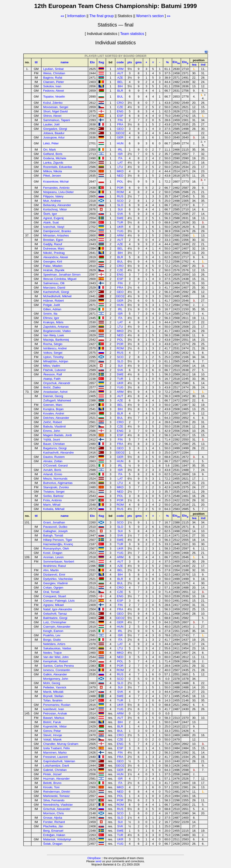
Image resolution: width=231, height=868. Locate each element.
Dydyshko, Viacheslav (58, 579)
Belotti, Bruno (52, 783)
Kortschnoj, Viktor (55, 209)
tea (194, 65)
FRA (120, 124)
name (65, 62)
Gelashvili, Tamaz (55, 614)
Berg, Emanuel (53, 831)
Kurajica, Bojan (53, 409)
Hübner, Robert (53, 301)
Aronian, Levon (53, 557)
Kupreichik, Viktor (55, 726)
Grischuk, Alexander (57, 809)
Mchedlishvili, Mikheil (57, 296)
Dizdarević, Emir (54, 575)
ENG (120, 111)
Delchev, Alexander (56, 418)
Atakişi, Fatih (52, 379)
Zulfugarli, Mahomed (57, 400)
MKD (120, 171)
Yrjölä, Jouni (51, 439)
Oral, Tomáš (51, 592)
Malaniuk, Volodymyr (57, 839)
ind (203, 65)
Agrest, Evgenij (53, 218)
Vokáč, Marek (52, 739)
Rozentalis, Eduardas (58, 167)
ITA (120, 158)
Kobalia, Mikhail (54, 509)
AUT (120, 73)
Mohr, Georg (52, 683)
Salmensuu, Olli (54, 283)
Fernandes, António (56, 188)
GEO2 (120, 133)
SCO (120, 201)
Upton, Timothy (53, 357)
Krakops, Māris (53, 322)
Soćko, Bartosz (53, 496)
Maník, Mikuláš (53, 692)
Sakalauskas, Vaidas (57, 648)
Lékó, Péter (51, 143)
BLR (120, 91)
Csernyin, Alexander (57, 627)
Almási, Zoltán (53, 461)
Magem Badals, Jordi (57, 435)
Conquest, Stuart (55, 596)
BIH (120, 86)
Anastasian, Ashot (55, 392)
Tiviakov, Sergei (54, 492)
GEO (120, 129)
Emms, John (52, 431)
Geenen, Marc (53, 405)
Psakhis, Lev (52, 635)
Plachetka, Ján (53, 826)
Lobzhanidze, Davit (56, 766)
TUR (120, 222)
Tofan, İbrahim (53, 700)
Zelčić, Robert (52, 422)
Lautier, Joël (51, 124)
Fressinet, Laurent (55, 757)
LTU (120, 167)
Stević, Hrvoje (52, 735)
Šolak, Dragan (53, 844)
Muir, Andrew (52, 201)
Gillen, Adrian (52, 309)
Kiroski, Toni (51, 787)
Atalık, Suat (51, 222)
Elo (92, 62)
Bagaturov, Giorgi (55, 448)
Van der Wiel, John (56, 657)
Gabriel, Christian (55, 770)
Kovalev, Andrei (54, 413)
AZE (120, 78)
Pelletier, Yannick (55, 687)
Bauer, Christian (54, 444)
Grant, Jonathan (54, 522)
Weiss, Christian (54, 73)
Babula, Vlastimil (54, 426)
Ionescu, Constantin (57, 670)
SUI (120, 209)
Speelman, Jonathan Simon (62, 275)
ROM (120, 192)
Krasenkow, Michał (56, 182)
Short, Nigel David (55, 111)
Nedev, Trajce (52, 653)
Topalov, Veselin (54, 97)
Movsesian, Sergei (56, 107)
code (120, 62)
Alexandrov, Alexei (56, 257)
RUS (120, 196)
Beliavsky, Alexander (57, 205)
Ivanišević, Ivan (53, 709)
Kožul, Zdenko (53, 103)
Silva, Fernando (54, 800)
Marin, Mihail (52, 505)
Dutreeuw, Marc (54, 248)
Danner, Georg (53, 396)
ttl (36, 62)
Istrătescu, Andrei (55, 348)
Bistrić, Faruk (52, 722)
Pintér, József (52, 774)
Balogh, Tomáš (53, 535)
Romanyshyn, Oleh (56, 548)
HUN (120, 143)
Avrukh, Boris (52, 470)
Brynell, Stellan (53, 696)
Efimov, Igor (51, 318)
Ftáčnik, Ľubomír (54, 370)
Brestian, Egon (53, 240)
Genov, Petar (52, 731)
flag (101, 62)
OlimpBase (94, 858)
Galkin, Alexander (55, 674)
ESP (120, 116)
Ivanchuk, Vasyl (54, 227)
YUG (120, 231)
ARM (120, 69)
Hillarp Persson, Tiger (58, 540)
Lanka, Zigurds (53, 163)
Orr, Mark (49, 150)
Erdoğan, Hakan (54, 835)
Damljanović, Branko (57, 231)
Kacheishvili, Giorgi (56, 292)
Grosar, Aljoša (53, 818)
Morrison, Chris (53, 813)
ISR (120, 154)
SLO (120, 205)
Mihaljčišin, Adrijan (56, 361)
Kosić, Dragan (53, 553)
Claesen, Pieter (53, 82)
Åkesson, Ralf (52, 374)
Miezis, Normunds (55, 479)
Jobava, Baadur (54, 133)
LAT (120, 163)
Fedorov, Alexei (53, 91)
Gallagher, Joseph (55, 531)
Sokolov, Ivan (52, 86)
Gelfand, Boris (53, 154)
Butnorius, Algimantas (58, 483)
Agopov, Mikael (53, 605)
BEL (120, 82)
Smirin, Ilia (50, 314)
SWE (120, 218)
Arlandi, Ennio (53, 474)
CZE (120, 107)
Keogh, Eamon (53, 631)
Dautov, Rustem (54, 457)
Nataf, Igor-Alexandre (58, 609)
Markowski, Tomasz (56, 796)
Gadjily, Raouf (53, 244)
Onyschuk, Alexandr (57, 383)
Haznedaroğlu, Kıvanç (58, 544)
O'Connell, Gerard (55, 466)
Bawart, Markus (54, 718)
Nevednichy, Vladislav (58, 805)
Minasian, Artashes (56, 235)
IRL (120, 150)
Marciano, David (54, 288)
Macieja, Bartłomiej (56, 340)
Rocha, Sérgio (53, 344)
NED (120, 176)
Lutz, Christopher (55, 622)
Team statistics (132, 34)
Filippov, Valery (53, 196)
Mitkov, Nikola (52, 171)
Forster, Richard (54, 822)
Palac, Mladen (53, 266)
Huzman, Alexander (56, 779)
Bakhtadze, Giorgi (55, 618)
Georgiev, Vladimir (56, 583)
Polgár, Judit (51, 305)
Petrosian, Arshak (55, 713)
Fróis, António (52, 500)
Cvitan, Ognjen (53, 588)
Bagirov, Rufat (53, 78)
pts (130, 62)
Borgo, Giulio (52, 640)
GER (120, 137)
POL (120, 182)
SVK (120, 214)
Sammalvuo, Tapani (56, 120)
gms (139, 62)
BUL (120, 97)
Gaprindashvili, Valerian (59, 761)
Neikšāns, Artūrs (54, 644)
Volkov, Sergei (53, 353)
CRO (120, 103)
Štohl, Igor (50, 214)
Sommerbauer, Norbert (59, 561)
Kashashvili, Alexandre (58, 453)
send (98, 861)
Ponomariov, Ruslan (57, 705)
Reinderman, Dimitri (57, 792)
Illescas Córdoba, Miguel (60, 279)
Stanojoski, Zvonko (56, 487)
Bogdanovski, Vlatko (57, 331)
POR (120, 188)
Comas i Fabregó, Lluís (59, 601)
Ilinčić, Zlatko (52, 387)
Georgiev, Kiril (53, 261)
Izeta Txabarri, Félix (56, 748)
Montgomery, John (56, 679)
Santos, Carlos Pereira (58, 666)
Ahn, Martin (51, 570)
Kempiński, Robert (56, 661)
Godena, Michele (55, 158)
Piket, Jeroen (52, 176)
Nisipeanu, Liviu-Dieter (58, 192)
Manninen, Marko (55, 753)
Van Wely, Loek (53, 335)
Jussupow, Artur (54, 137)
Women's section (150, 16)
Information (76, 16)
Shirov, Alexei (52, 116)
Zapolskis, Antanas (56, 327)
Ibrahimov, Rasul (54, 566)
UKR (120, 227)
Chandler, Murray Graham (61, 744)
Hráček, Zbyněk (54, 270)
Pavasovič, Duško (55, 527)
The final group (102, 16)
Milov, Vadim (52, 366)
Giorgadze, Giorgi (55, 129)
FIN (120, 120)
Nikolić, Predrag (54, 253)
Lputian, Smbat (53, 69)
